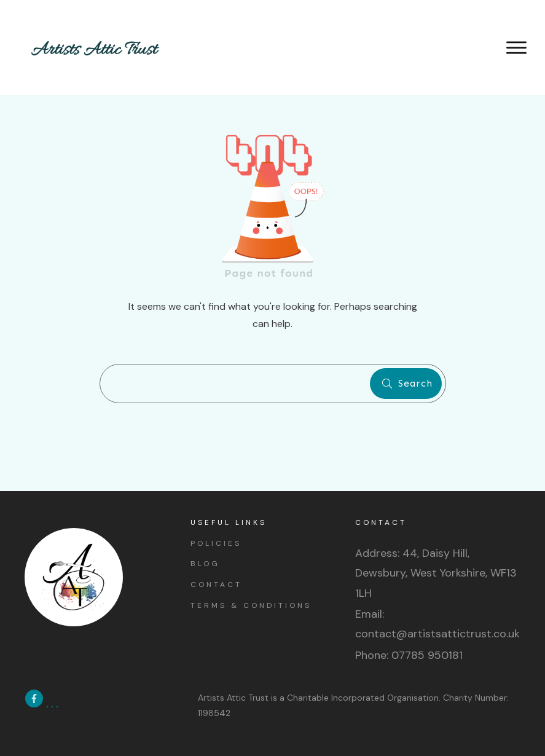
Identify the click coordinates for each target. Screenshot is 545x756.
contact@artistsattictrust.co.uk (437, 634)
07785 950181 (427, 655)
